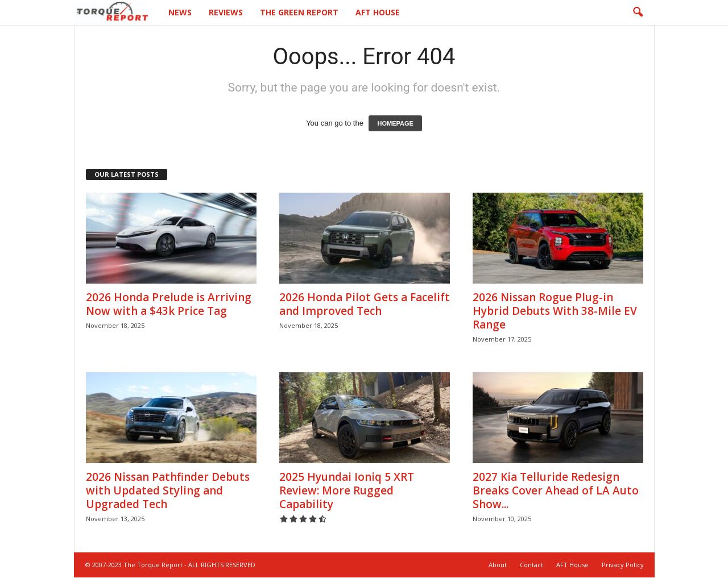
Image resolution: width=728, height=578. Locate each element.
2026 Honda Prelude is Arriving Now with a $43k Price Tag (169, 305)
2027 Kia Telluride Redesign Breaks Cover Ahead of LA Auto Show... (556, 491)
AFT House (378, 12)
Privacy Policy (623, 565)
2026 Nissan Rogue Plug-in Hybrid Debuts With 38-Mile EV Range (555, 311)
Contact (531, 565)
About (498, 565)
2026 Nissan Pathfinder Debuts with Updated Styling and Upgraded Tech (168, 491)
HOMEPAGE (395, 124)
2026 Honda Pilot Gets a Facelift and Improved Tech (365, 305)
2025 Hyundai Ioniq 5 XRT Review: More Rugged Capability (347, 491)
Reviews (226, 12)
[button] (638, 13)
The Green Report (299, 12)
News (180, 12)
